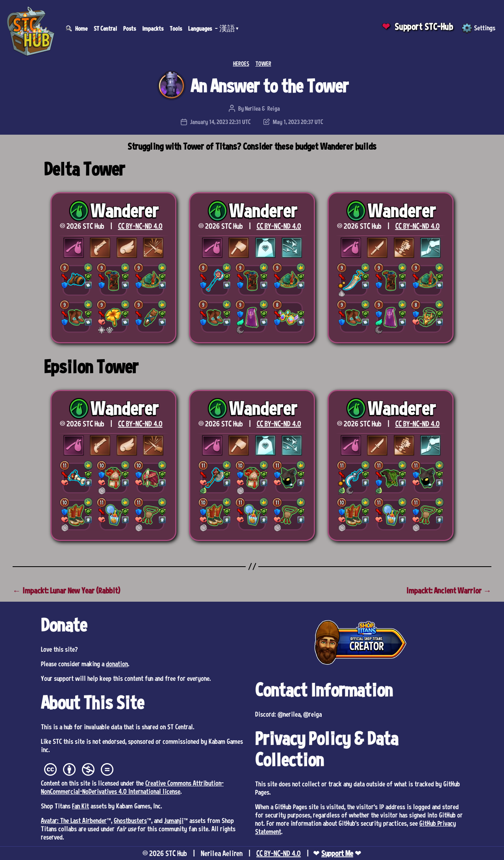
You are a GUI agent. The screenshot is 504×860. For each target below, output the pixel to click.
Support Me (337, 853)
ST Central (105, 28)
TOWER (263, 63)
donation (117, 664)
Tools (176, 28)
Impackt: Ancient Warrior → (449, 590)
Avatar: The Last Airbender (74, 820)
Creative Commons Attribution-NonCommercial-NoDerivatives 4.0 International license (132, 787)
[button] (76, 280)
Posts (130, 28)
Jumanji (174, 820)
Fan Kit (81, 806)
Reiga (274, 108)
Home (81, 28)
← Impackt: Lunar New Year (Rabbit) (66, 590)
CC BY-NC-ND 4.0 (140, 226)
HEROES (241, 63)
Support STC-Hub (424, 27)
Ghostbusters (130, 820)
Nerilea (253, 108)
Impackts (153, 28)
